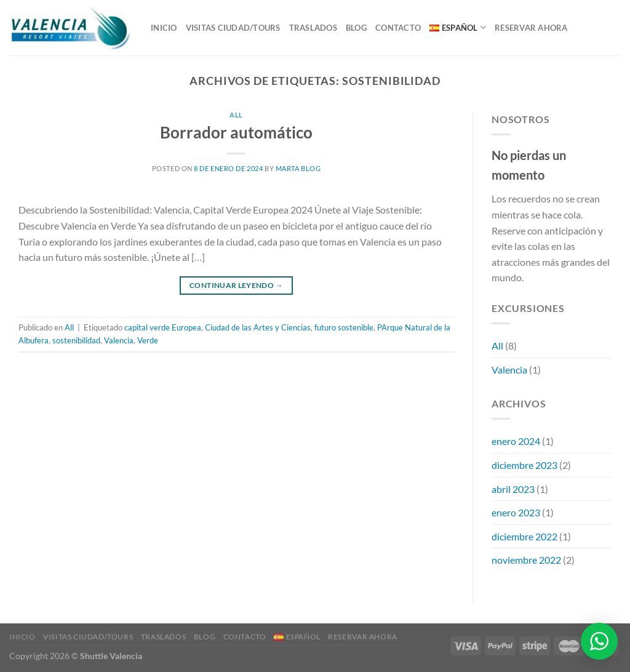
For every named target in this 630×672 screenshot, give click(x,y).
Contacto (398, 28)
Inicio (164, 28)
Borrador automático (236, 132)
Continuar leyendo (236, 285)
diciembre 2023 (524, 465)
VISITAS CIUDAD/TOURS (233, 28)
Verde (148, 340)
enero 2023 (516, 512)
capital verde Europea (163, 327)
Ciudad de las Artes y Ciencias (258, 327)
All (236, 115)
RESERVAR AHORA (531, 28)
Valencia (119, 340)
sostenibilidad (76, 340)
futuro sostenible (344, 327)
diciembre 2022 (524, 536)
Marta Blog (298, 168)
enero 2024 (516, 441)
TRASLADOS (313, 28)
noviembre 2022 (526, 560)
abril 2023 (513, 489)
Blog (356, 28)
